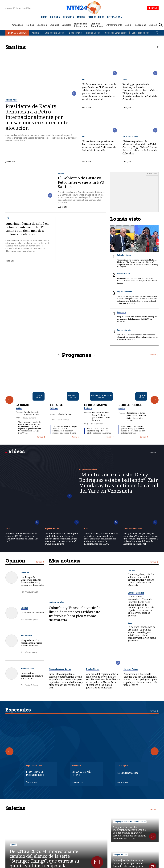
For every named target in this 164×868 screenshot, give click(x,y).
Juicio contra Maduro (55, 33)
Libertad (24, 608)
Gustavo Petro (11, 100)
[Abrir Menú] (8, 25)
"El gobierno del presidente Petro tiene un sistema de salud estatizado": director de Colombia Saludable (99, 146)
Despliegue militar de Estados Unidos (130, 822)
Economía (42, 25)
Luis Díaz (131, 571)
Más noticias (65, 561)
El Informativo (96, 405)
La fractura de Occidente (33, 613)
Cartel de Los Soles (141, 33)
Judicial (55, 25)
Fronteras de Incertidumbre (35, 773)
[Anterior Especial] (9, 751)
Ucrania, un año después (82, 773)
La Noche (23, 405)
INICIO (44, 17)
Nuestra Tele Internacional (81, 25)
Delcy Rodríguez (124, 255)
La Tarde (56, 405)
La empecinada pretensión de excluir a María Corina (32, 676)
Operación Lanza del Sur (116, 33)
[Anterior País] (157, 31)
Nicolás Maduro (93, 33)
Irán (86, 529)
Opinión (153, 25)
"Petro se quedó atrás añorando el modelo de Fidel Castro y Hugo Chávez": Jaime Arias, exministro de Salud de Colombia (140, 148)
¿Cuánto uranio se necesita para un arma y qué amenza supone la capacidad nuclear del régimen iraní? (133, 430)
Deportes (66, 25)
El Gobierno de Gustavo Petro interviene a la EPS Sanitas (81, 182)
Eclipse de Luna (121, 855)
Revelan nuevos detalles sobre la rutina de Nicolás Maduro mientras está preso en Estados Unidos (137, 281)
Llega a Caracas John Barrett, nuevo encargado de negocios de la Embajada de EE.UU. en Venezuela (137, 319)
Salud (128, 25)
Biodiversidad (27, 636)
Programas (140, 25)
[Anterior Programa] (9, 400)
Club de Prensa (130, 405)
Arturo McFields (31, 592)
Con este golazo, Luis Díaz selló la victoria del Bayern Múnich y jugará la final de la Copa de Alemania (142, 580)
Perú (7, 529)
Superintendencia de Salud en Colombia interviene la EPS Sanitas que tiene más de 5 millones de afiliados (27, 229)
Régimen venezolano (88, 470)
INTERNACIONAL (115, 17)
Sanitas (61, 173)
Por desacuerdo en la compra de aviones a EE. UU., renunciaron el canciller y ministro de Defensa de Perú (65, 430)
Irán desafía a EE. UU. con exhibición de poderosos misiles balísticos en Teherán (99, 431)
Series (14, 845)
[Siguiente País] (157, 34)
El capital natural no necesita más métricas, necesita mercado (31, 643)
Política (30, 25)
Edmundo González (136, 593)
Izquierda (25, 573)
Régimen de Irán (124, 330)
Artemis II (36, 33)
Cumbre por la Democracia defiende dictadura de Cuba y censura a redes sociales (32, 581)
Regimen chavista (124, 292)
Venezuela (121, 312)
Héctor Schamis (27, 669)
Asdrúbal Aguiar (31, 620)
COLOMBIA (55, 17)
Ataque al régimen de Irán (60, 669)
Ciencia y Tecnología (97, 25)
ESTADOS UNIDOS (96, 17)
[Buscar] (161, 25)
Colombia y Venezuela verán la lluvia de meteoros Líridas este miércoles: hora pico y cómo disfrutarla (75, 614)
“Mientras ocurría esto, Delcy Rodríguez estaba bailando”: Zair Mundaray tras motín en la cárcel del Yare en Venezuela (119, 483)
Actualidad (17, 25)
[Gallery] (82, 400)
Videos (16, 451)
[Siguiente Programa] (155, 400)
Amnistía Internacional (133, 529)
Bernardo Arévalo (131, 669)
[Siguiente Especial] (155, 751)
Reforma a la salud (130, 137)
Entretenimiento (114, 25)
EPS (84, 80)
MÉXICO (81, 17)
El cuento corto (128, 773)
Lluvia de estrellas (57, 602)
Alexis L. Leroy (31, 652)
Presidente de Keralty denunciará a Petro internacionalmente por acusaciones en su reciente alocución (37, 117)
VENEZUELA (69, 17)
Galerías (15, 808)
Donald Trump (75, 33)
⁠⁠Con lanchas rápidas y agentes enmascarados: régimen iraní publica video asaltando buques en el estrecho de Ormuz (137, 337)
